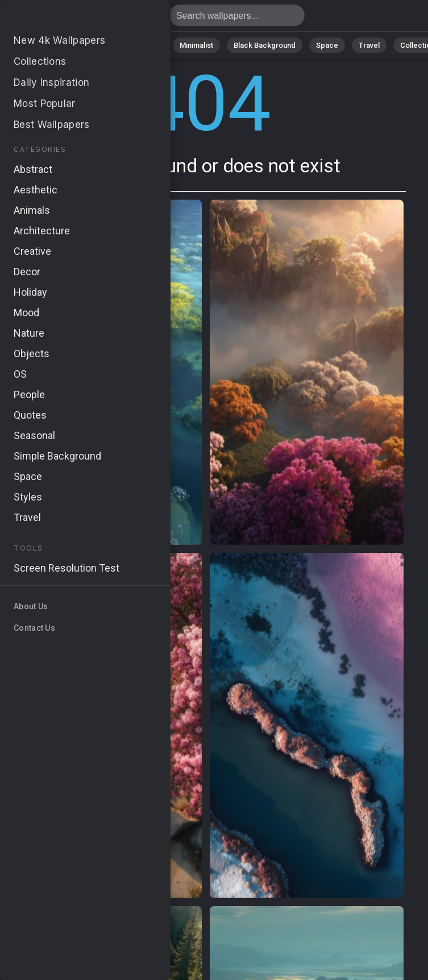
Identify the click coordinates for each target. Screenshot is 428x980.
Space (327, 45)
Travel (369, 45)
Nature (51, 45)
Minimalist (196, 45)
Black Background (265, 45)
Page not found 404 (68, 18)
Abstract (97, 45)
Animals (146, 45)
